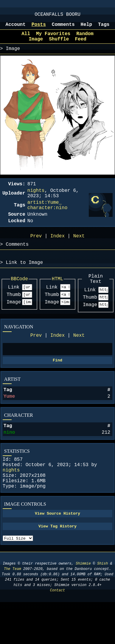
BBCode (19, 297)
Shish (102, 605)
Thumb (14, 314)
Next (79, 358)
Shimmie (83, 605)
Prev (36, 358)
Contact (57, 632)
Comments (63, 28)
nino (9, 461)
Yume (9, 423)
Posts (39, 28)
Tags (104, 28)
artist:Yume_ (45, 213)
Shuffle (59, 45)
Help (86, 28)
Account (16, 28)
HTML (57, 297)
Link (14, 306)
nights (11, 503)
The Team (13, 611)
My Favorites (53, 38)
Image (14, 323)
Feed (80, 45)
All (26, 38)
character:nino (47, 219)
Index (57, 358)
